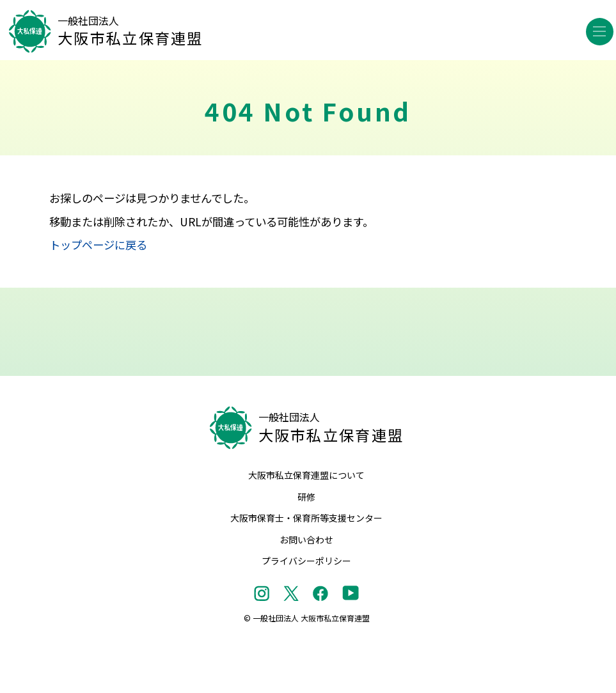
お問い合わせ (306, 540)
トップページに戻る (98, 245)
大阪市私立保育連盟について (306, 475)
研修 (306, 497)
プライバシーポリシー (306, 561)
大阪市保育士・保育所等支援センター (306, 518)
